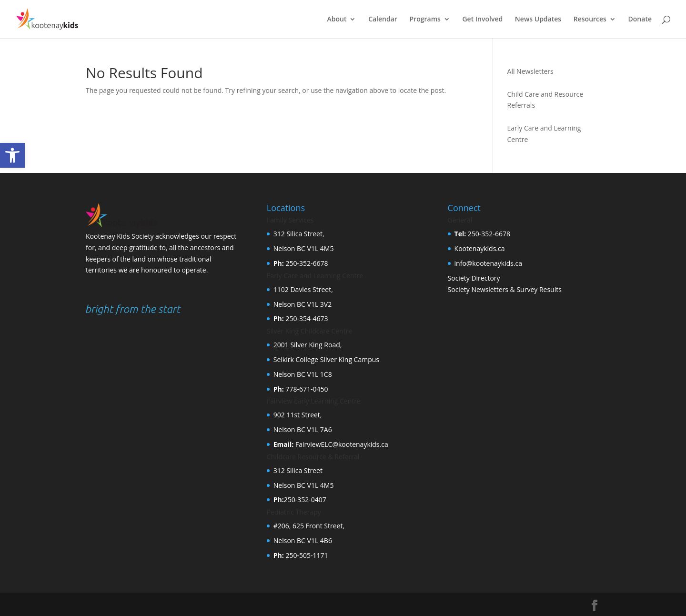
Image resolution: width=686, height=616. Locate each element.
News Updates (538, 20)
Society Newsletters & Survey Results (505, 289)
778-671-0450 (306, 389)
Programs (425, 20)
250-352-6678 (306, 263)
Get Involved (482, 20)
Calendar (383, 20)
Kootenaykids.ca (480, 248)
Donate (640, 20)
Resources (590, 20)
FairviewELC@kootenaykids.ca (341, 444)
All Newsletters (530, 71)
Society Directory (474, 278)
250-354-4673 (306, 318)
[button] (12, 155)
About (337, 20)
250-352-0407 (305, 500)
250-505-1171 (306, 555)
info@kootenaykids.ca (489, 263)
